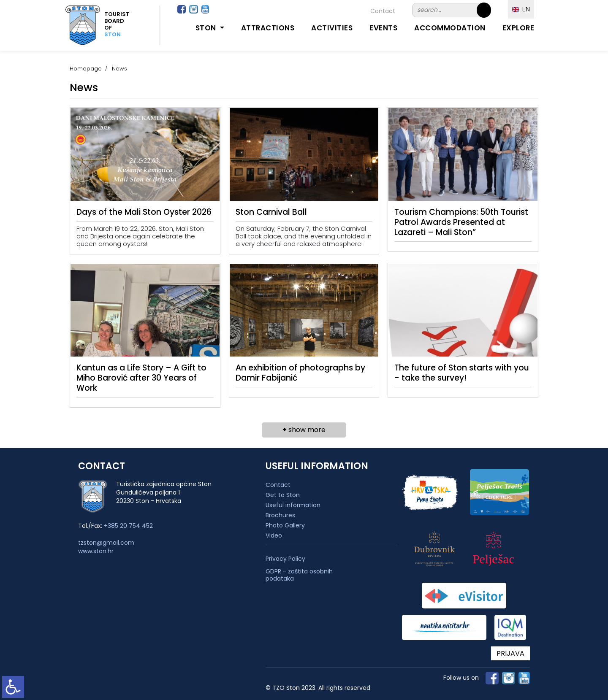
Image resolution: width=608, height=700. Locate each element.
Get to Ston (283, 495)
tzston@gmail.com (106, 543)
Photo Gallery (285, 525)
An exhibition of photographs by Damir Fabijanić (300, 373)
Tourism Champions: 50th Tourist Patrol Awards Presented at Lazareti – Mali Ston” (461, 222)
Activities (332, 28)
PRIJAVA (510, 653)
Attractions (268, 28)
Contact (383, 11)
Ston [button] (207, 28)
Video (274, 535)
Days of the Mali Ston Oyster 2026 (144, 212)
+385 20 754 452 (128, 526)
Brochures (280, 515)
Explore (518, 28)
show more (304, 430)
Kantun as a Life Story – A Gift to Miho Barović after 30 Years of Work (141, 378)
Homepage (86, 69)
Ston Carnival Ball (271, 212)
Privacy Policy (285, 559)
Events (383, 28)
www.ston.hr (96, 551)
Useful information (293, 505)
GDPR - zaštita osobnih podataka (299, 575)
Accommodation (450, 28)
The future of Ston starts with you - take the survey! (462, 373)
